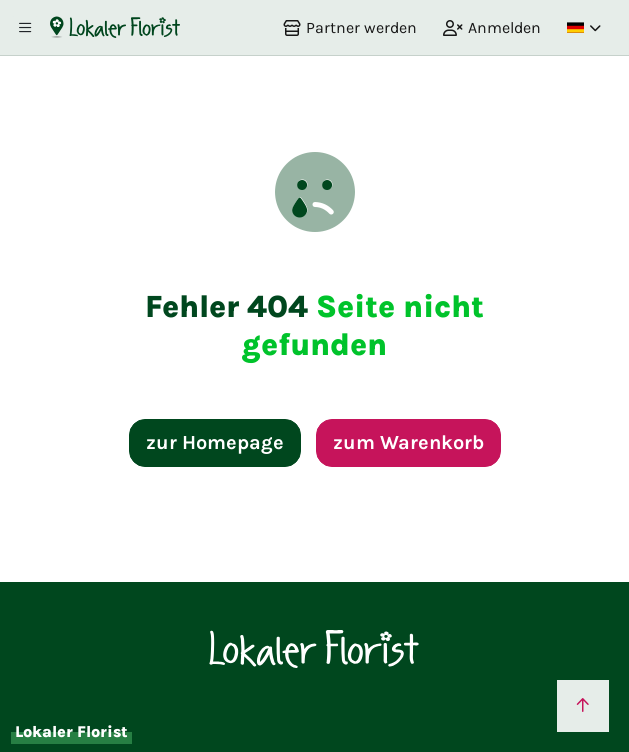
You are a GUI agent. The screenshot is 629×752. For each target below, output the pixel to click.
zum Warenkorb (408, 442)
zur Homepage (215, 442)
